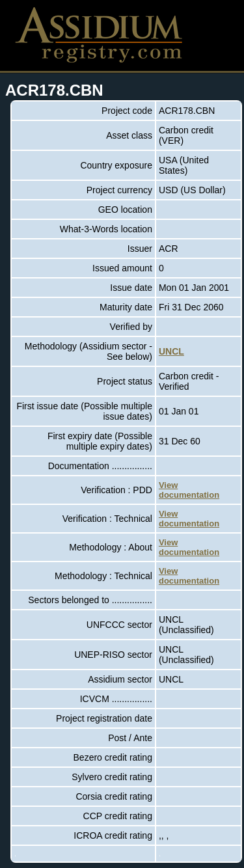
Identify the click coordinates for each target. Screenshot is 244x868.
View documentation (189, 490)
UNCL (171, 351)
